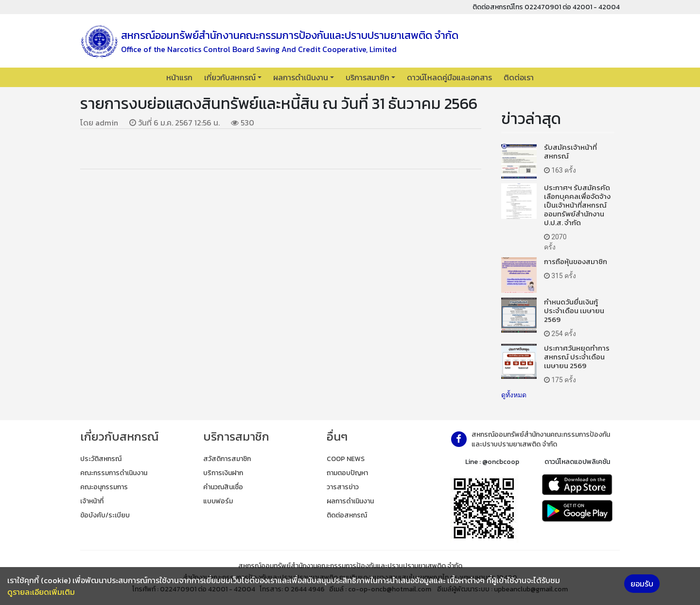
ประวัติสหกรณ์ (101, 459)
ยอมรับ (642, 584)
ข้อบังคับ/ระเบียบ (105, 515)
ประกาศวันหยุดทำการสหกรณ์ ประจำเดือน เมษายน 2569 (577, 357)
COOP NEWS (346, 459)
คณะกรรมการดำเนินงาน (114, 473)
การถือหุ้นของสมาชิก (576, 261)
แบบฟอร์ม (218, 501)
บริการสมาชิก (367, 77)
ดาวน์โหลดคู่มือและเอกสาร (449, 77)
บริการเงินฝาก (223, 473)
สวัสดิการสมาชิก (227, 459)
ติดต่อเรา (519, 77)
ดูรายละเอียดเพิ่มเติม (41, 592)
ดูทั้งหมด (514, 395)
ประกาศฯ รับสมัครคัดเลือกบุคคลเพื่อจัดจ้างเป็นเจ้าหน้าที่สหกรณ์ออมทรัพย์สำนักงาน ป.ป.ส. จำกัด (577, 205)
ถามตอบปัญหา (347, 473)
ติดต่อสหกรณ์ (347, 515)
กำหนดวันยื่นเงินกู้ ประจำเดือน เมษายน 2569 (574, 311)
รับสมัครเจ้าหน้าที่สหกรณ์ (570, 151)
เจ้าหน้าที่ (92, 501)
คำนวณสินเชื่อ (223, 487)
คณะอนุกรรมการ (104, 487)
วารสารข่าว (343, 487)
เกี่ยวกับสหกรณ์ (230, 77)
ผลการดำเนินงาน (301, 77)
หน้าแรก (179, 77)
